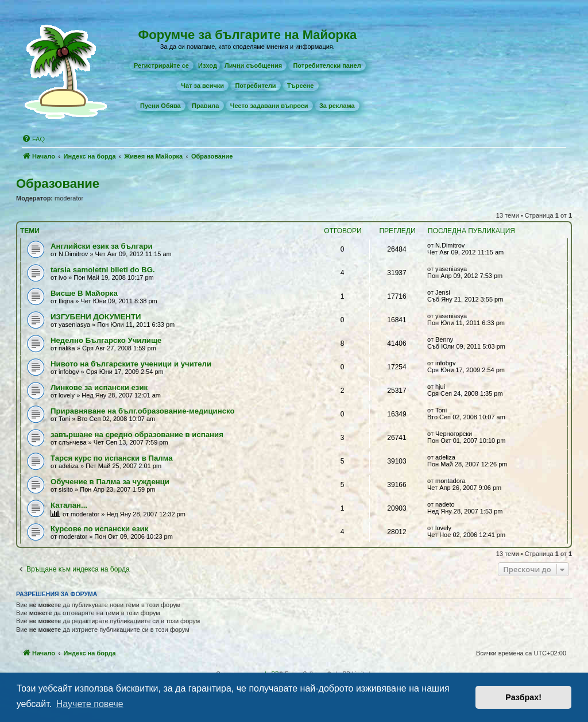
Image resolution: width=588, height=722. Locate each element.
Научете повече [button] (90, 704)
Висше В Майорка (84, 293)
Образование (58, 184)
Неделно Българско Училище (106, 340)
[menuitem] (161, 65)
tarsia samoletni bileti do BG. (103, 270)
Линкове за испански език (99, 387)
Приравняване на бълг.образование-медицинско (142, 411)
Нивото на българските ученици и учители (131, 364)
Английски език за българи (102, 246)
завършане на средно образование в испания (137, 435)
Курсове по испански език (99, 529)
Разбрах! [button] (523, 697)
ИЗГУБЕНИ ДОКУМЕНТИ (96, 317)
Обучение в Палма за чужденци (110, 482)
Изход (208, 65)
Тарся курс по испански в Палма (112, 458)
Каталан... (69, 505)
